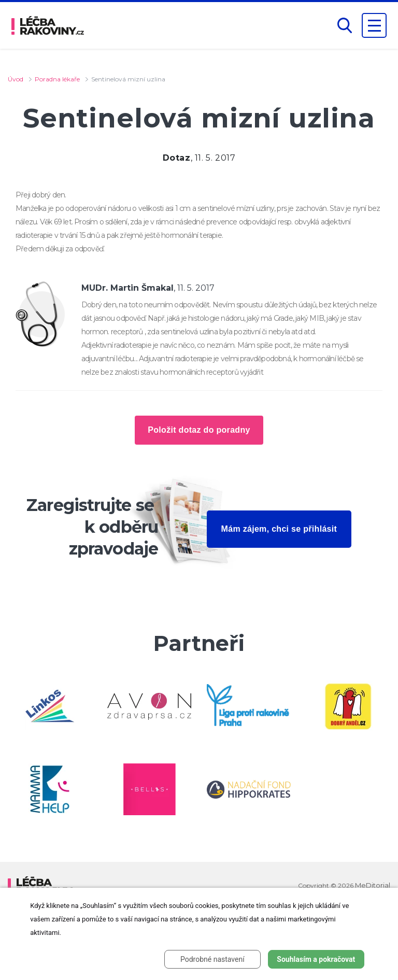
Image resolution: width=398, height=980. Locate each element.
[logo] (48, 25)
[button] (345, 26)
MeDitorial (373, 885)
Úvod (16, 79)
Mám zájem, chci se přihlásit (279, 529)
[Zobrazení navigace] (374, 25)
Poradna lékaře (57, 79)
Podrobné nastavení (212, 959)
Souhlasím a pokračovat (316, 959)
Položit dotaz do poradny (199, 430)
